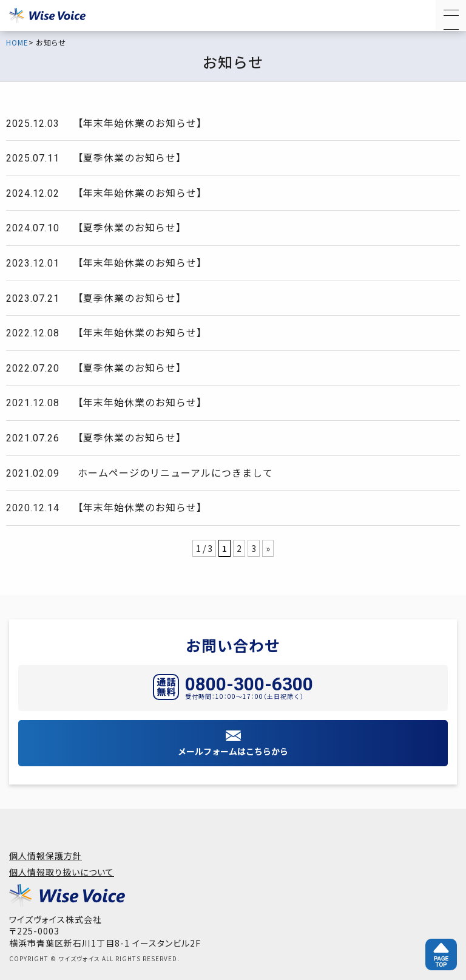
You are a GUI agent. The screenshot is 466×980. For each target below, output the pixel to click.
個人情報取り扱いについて (62, 872)
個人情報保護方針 (46, 856)
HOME (17, 43)
